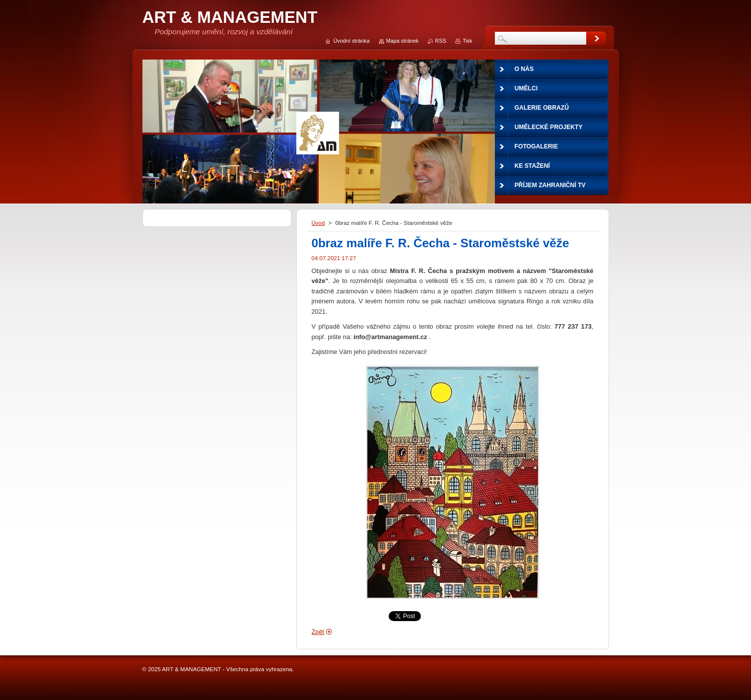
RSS (441, 41)
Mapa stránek (403, 41)
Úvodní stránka (351, 41)
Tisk (468, 41)
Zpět (318, 632)
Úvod (318, 223)
